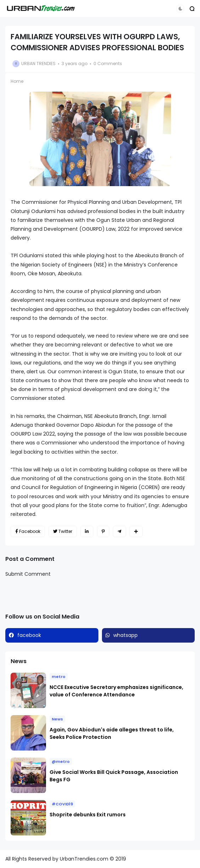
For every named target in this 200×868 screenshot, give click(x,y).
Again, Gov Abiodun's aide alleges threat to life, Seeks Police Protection (112, 733)
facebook (29, 635)
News (57, 719)
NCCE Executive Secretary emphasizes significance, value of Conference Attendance (116, 691)
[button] (180, 9)
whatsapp (125, 635)
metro (59, 677)
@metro (61, 761)
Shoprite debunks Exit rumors (88, 815)
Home (17, 81)
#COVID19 (62, 804)
